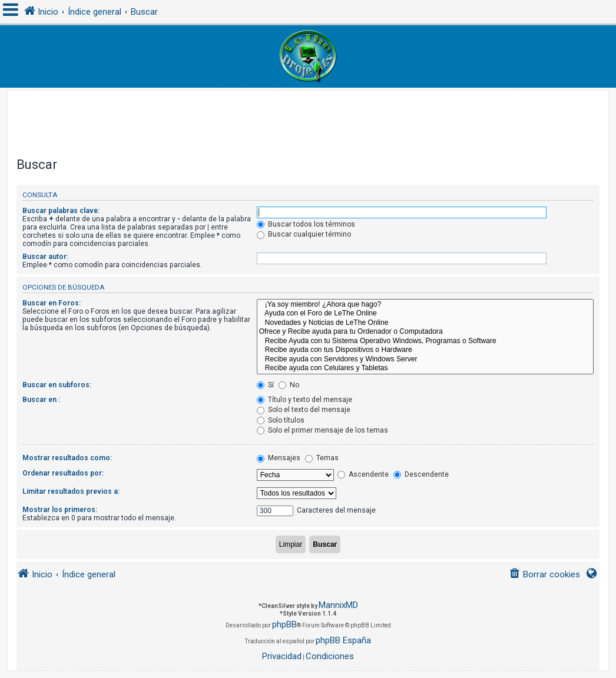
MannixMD (338, 605)
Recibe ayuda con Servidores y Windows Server (425, 360)
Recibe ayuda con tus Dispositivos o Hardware (425, 350)
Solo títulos (281, 420)
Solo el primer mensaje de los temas (322, 430)
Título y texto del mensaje (304, 400)
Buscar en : (41, 400)
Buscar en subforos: (57, 385)
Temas (322, 458)
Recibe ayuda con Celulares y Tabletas (425, 368)
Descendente (421, 474)
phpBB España (343, 640)
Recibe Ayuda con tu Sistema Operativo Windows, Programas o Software (425, 341)
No (289, 385)
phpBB (284, 624)
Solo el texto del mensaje (304, 410)
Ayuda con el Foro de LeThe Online (425, 314)
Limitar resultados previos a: (71, 491)
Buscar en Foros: (52, 303)
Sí (265, 385)
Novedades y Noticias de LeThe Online (425, 323)
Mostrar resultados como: (67, 458)
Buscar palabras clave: (61, 211)
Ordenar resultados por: (63, 473)
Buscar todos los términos (306, 224)
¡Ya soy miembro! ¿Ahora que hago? (425, 305)
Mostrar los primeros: (60, 510)
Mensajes (279, 458)
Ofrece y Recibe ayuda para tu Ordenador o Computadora (425, 332)
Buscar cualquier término (304, 234)
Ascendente (363, 474)
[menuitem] (544, 575)
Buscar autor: (45, 257)
